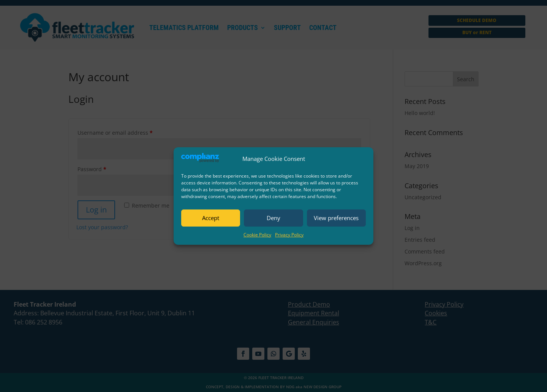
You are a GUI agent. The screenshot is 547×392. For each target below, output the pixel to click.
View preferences (336, 218)
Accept (211, 218)
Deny (273, 218)
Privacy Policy (289, 235)
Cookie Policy (257, 235)
